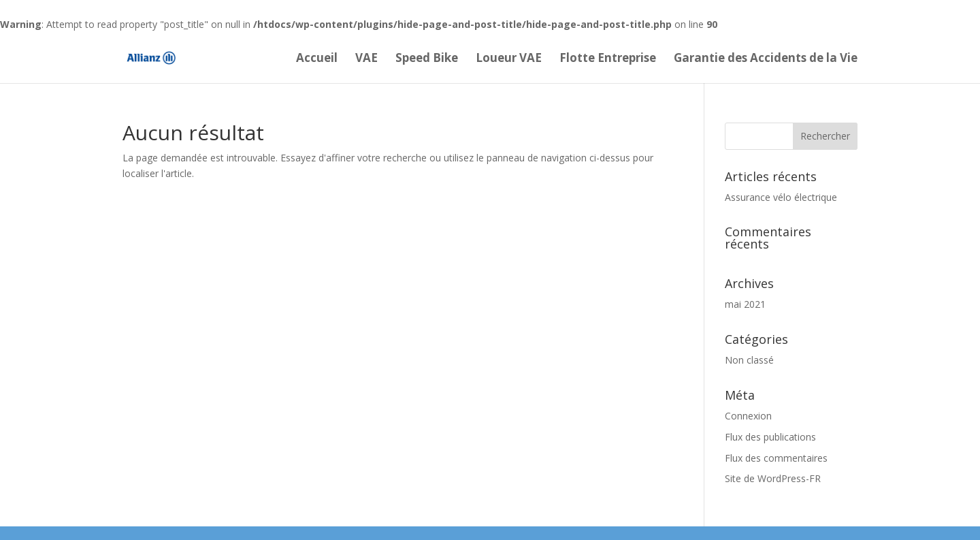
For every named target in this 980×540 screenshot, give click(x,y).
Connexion (748, 416)
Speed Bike (427, 59)
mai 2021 (745, 304)
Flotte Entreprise (608, 59)
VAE (366, 59)
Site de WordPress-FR (773, 478)
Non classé (749, 360)
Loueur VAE (509, 59)
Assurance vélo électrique (781, 197)
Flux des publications (770, 437)
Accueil (317, 59)
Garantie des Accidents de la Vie (766, 59)
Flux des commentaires (776, 458)
